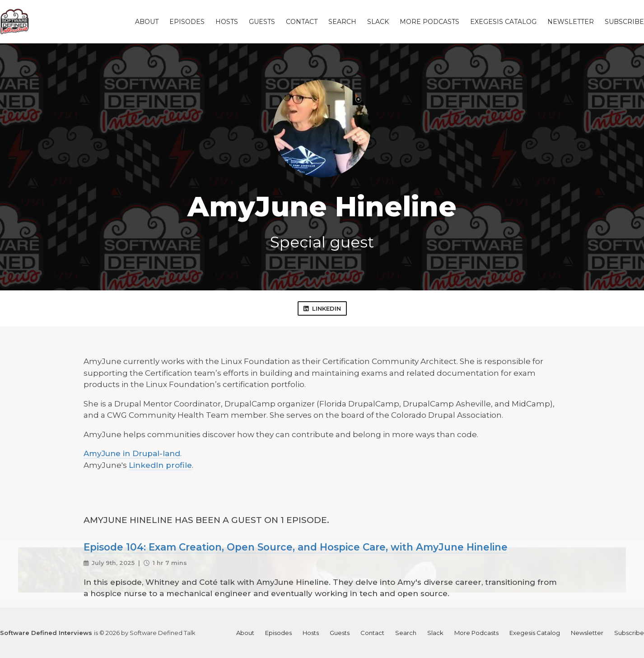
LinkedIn (322, 308)
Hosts (227, 22)
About (147, 22)
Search (342, 22)
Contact (302, 22)
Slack (378, 22)
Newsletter (571, 22)
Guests (262, 22)
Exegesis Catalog (503, 22)
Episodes (187, 22)
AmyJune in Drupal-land (132, 453)
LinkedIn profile (160, 465)
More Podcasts (429, 22)
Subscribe (624, 22)
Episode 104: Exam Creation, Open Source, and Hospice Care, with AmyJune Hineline (296, 547)
